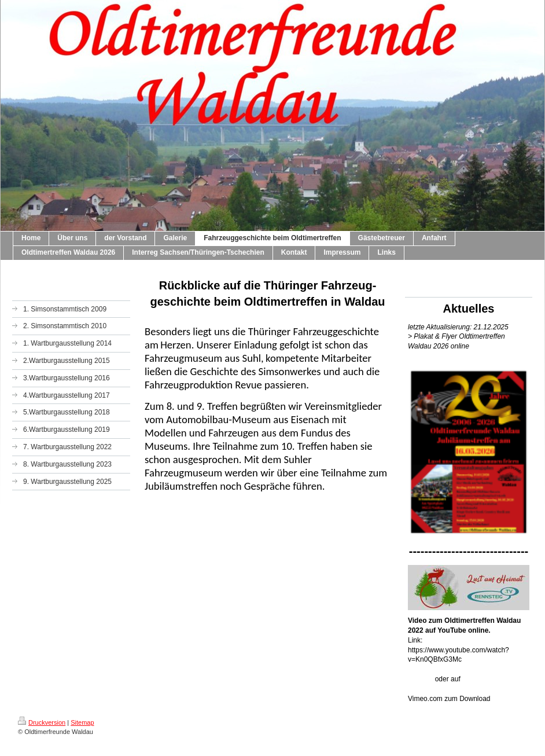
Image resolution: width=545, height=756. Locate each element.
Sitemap (82, 722)
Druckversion (42, 722)
